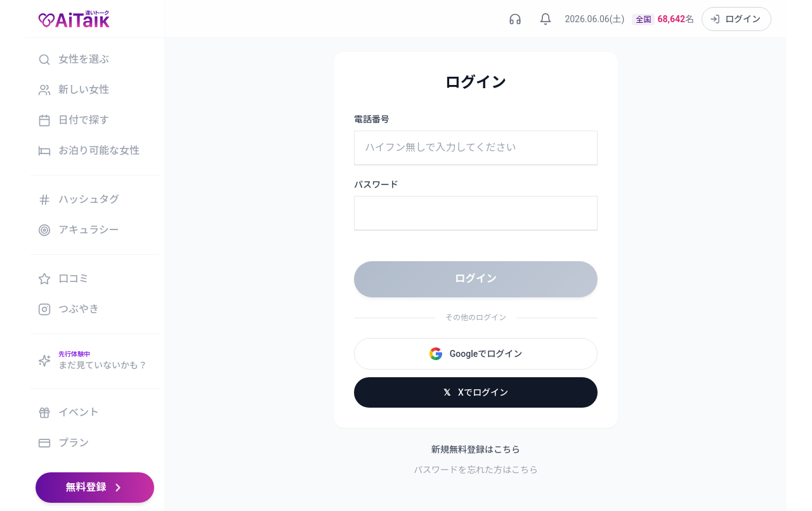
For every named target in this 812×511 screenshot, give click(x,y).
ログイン (476, 279)
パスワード (376, 184)
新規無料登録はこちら (476, 449)
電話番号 (372, 119)
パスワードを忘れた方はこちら (476, 469)
